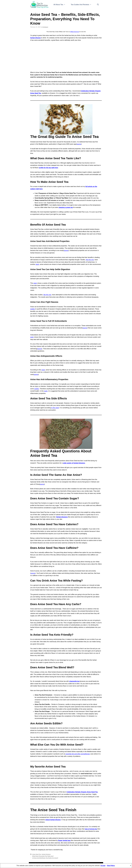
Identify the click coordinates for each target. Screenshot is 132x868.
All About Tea (61, 5)
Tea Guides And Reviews (82, 5)
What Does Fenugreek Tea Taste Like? (43, 856)
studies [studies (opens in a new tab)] (33, 309)
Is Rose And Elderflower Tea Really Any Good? (45, 858)
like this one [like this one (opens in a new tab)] (90, 260)
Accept (103, 866)
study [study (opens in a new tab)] (37, 264)
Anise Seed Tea (37, 854)
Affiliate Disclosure (75, 32)
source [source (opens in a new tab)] (79, 144)
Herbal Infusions (46, 854)
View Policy (111, 866)
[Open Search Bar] (98, 5)
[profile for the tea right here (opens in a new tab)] (48, 168)
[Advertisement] (66, 56)
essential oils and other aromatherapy (78, 754)
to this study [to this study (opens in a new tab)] (55, 408)
